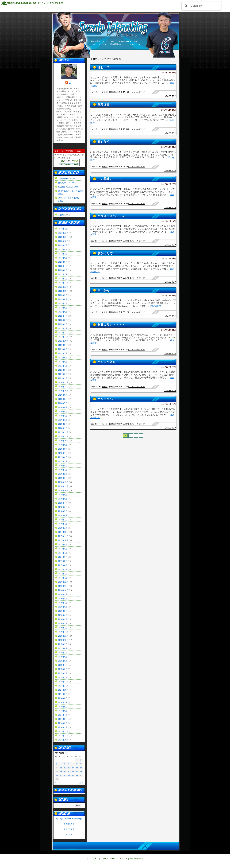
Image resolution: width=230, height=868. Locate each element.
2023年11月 (63, 237)
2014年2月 (63, 723)
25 (61, 775)
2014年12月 (63, 682)
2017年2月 (63, 574)
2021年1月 (63, 378)
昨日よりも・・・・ (111, 325)
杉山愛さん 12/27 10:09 (68, 187)
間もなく (103, 142)
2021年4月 (63, 366)
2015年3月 (63, 669)
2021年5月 (63, 362)
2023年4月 (63, 266)
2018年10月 (63, 490)
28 (73, 775)
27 (69, 775)
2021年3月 (63, 370)
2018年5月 (63, 511)
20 (69, 772)
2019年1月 (63, 478)
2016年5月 (63, 611)
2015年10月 (63, 640)
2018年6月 (63, 507)
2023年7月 (63, 254)
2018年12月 (63, 482)
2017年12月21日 (169, 404)
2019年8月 (63, 449)
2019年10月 (63, 441)
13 (69, 768)
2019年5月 (63, 461)
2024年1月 (63, 229)
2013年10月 (63, 740)
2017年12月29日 (169, 110)
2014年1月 (63, 727)
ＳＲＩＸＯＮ (69, 829)
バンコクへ (105, 399)
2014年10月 (63, 690)
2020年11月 (63, 387)
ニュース (104, 859)
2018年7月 (63, 503)
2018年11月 (63, 486)
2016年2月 (63, 623)
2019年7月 (63, 453)
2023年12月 (63, 233)
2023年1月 (63, 279)
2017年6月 (63, 557)
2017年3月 (63, 569)
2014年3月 (63, 719)
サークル (114, 859)
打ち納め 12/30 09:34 (67, 183)
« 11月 (58, 783)
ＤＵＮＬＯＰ (69, 824)
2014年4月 (63, 715)
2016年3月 (63, 619)
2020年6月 (63, 407)
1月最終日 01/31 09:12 (68, 179)
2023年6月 (63, 258)
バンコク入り (107, 362)
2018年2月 (63, 524)
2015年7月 (63, 653)
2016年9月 (63, 594)
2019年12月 (63, 432)
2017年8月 (63, 549)
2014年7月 (63, 702)
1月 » (81, 783)
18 (61, 772)
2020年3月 (63, 420)
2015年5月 (63, 661)
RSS (71, 84)
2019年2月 (63, 474)
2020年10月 (63, 391)
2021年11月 (63, 337)
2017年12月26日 (169, 221)
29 (77, 775)
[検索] (201, 6)
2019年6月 (63, 457)
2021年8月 (63, 349)
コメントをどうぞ (137, 92)
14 (73, 768)
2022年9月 (63, 295)
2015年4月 (63, 665)
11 (61, 768)
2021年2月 (63, 374)
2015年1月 (63, 677)
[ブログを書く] (57, 3)
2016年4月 (63, 615)
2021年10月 (63, 341)
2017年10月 (63, 540)
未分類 (105, 92)
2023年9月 (63, 245)
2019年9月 (63, 445)
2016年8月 (63, 599)
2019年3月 (63, 470)
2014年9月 (63, 694)
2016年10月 (63, 590)
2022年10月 (63, 291)
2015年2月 (63, 673)
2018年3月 (63, 520)
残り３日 (103, 105)
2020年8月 (63, 399)
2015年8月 (63, 648)
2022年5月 (63, 312)
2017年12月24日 (169, 296)
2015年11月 (63, 636)
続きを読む (157, 306)
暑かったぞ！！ (108, 253)
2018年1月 (63, 528)
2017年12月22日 (169, 367)
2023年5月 (63, 262)
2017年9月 (63, 545)
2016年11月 (63, 586)
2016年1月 (63, 628)
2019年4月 (63, 466)
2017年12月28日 (169, 147)
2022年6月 (63, 308)
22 (77, 772)
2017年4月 (63, 565)
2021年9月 (63, 345)
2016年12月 (63, 582)
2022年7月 (63, 304)
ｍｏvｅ (69, 834)
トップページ (93, 859)
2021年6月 (63, 358)
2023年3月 (63, 270)
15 (77, 768)
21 (73, 772)
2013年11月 (63, 736)
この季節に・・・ (110, 179)
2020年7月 (63, 403)
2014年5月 (63, 711)
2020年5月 (63, 412)
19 (65, 772)
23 (81, 772)
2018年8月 (63, 499)
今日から (103, 290)
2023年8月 (63, 249)
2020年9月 (63, 395)
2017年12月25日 (169, 259)
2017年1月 (63, 578)
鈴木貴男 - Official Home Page (69, 819)
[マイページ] (44, 3)
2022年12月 (63, 283)
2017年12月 (63, 532)
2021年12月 (63, 333)
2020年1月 (63, 428)
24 (57, 775)
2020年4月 (63, 416)
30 (81, 775)
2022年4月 (63, 316)
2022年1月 (63, 328)
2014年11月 (63, 686)
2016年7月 (63, 603)
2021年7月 (63, 353)
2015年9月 (63, 644)
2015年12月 (63, 632)
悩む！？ (103, 67)
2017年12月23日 (169, 330)
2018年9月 (63, 495)
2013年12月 (63, 732)
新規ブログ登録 (136, 859)
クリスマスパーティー (113, 216)
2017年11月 (63, 536)
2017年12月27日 (169, 184)
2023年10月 (63, 241)
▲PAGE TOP (170, 96)
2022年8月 (63, 299)
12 (65, 768)
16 (81, 768)
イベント (124, 859)
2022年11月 (63, 287)
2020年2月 (63, 424)
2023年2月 (63, 274)
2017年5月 (63, 561)
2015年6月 (63, 657)
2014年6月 (63, 707)
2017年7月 (63, 553)
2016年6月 (63, 607)
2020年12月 (63, 382)
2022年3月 (63, 320)
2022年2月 (63, 324)
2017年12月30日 (169, 73)
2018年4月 (63, 515)
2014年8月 (63, 698)
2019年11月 (63, 436)
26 (65, 775)
